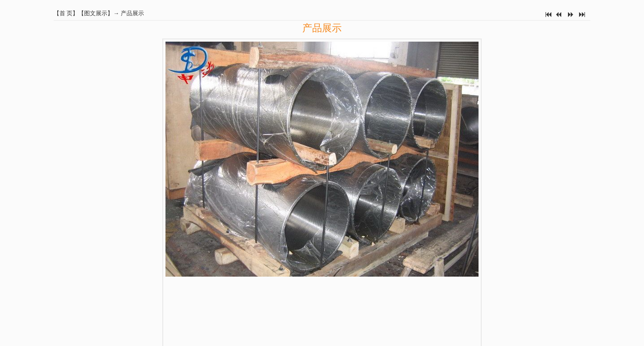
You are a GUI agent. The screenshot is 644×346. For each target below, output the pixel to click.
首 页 (66, 13)
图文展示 (96, 13)
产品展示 (132, 13)
